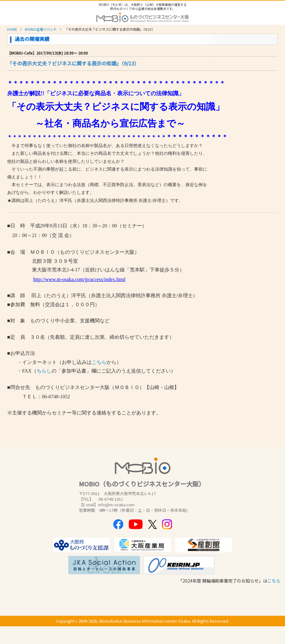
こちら (99, 362)
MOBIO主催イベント (41, 29)
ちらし (44, 371)
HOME (12, 29)
